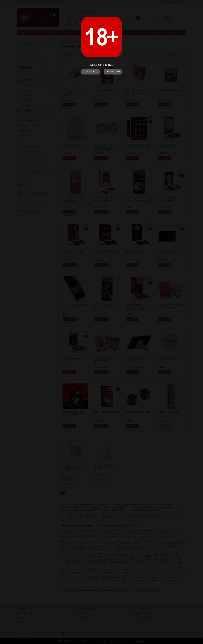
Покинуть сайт (113, 72)
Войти (90, 72)
